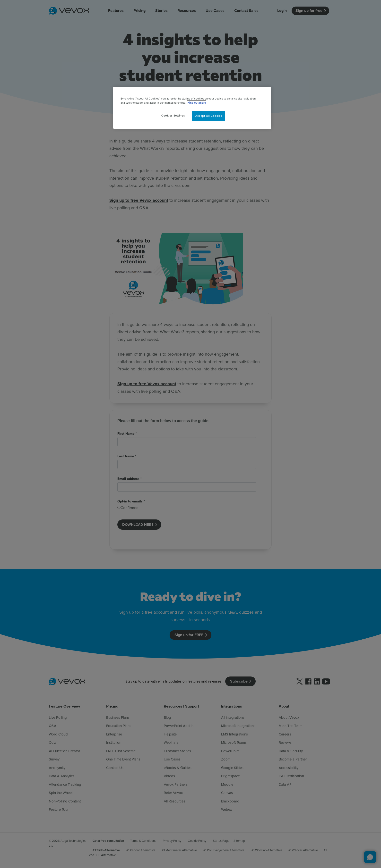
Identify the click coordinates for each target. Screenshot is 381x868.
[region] (192, 108)
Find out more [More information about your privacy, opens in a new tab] (197, 103)
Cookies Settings (173, 116)
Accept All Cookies (209, 116)
